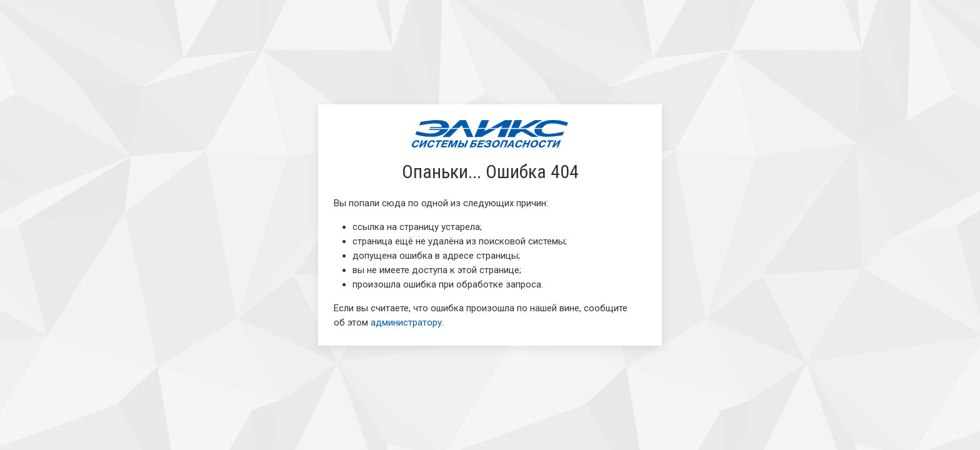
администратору (406, 322)
